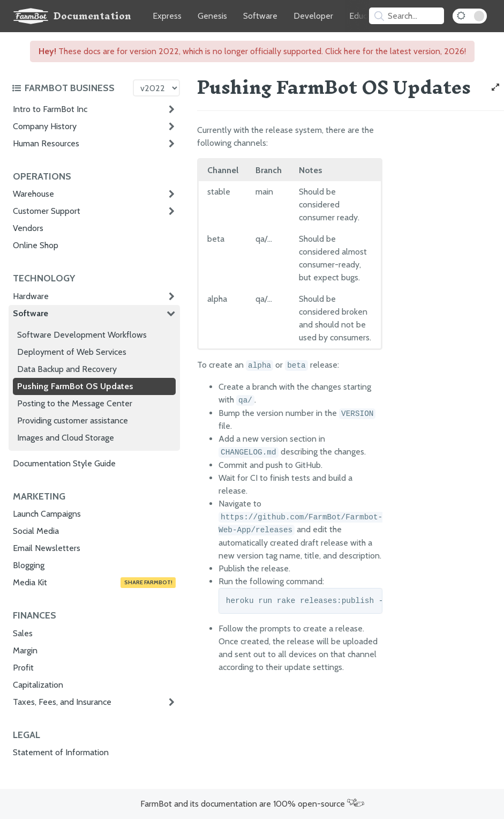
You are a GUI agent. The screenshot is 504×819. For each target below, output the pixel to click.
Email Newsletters (47, 548)
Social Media (36, 531)
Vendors (28, 228)
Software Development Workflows (82, 335)
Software (260, 16)
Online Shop (36, 245)
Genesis (212, 16)
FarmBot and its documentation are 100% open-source (252, 804)
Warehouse (33, 194)
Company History (45, 126)
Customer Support (47, 211)
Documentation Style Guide (64, 463)
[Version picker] (156, 88)
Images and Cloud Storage (66, 438)
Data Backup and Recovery (67, 369)
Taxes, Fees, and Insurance (62, 702)
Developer (313, 16)
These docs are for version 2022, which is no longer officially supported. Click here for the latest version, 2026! (252, 51)
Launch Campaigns (47, 514)
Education (367, 16)
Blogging (29, 565)
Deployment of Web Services (72, 352)
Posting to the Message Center (75, 403)
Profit (23, 668)
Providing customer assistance (73, 420)
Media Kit (94, 583)
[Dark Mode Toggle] (470, 16)
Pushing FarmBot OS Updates (75, 386)
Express (167, 16)
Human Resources (46, 143)
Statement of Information (61, 752)
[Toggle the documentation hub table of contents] (70, 88)
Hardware (31, 296)
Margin (25, 650)
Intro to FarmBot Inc (50, 109)
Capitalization (38, 685)
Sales (23, 633)
